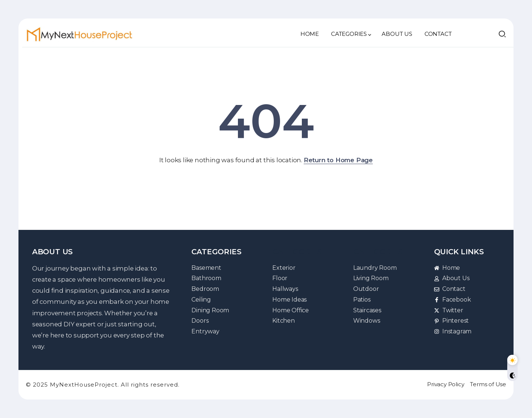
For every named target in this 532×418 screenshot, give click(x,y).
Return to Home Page (338, 160)
